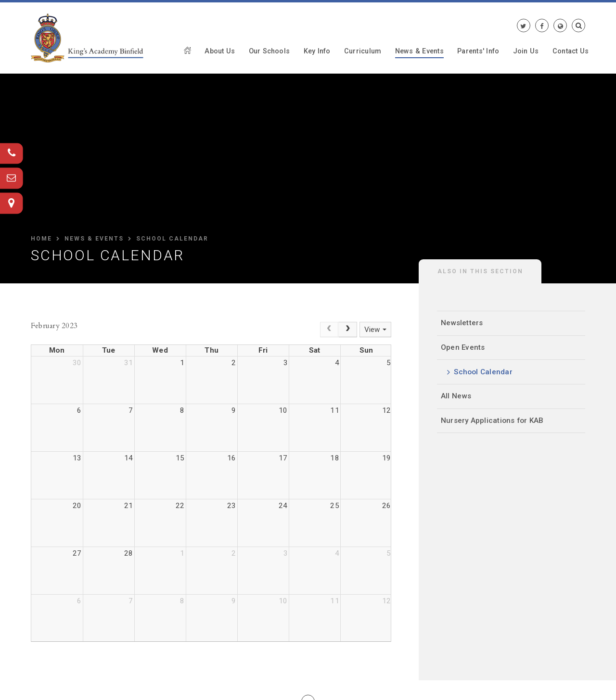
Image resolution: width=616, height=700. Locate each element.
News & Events (94, 239)
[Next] (348, 330)
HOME (41, 239)
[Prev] (329, 330)
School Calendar (172, 239)
